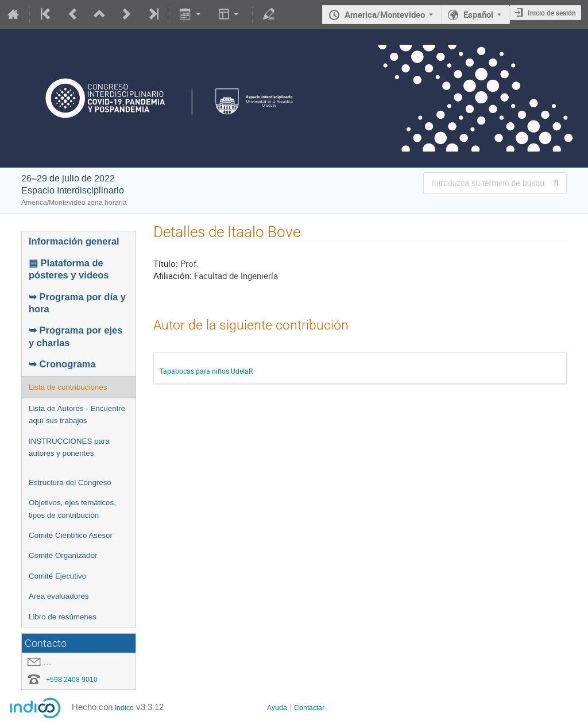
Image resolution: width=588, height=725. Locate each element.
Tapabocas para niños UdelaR (206, 371)
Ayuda (277, 708)
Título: (166, 263)
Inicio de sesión (552, 13)
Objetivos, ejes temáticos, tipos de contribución (72, 509)
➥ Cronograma (62, 364)
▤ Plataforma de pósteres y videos (69, 269)
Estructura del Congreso (70, 482)
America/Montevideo (385, 14)
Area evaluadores (59, 596)
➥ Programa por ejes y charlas (76, 336)
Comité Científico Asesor (71, 535)
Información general (74, 241)
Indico (124, 708)
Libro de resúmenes (63, 617)
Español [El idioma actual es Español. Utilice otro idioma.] (478, 14)
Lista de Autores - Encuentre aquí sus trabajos (77, 414)
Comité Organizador (63, 555)
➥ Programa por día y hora (77, 303)
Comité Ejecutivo (57, 576)
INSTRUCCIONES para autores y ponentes (69, 447)
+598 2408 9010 (72, 680)
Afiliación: (173, 276)
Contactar (309, 708)
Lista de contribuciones (68, 387)
